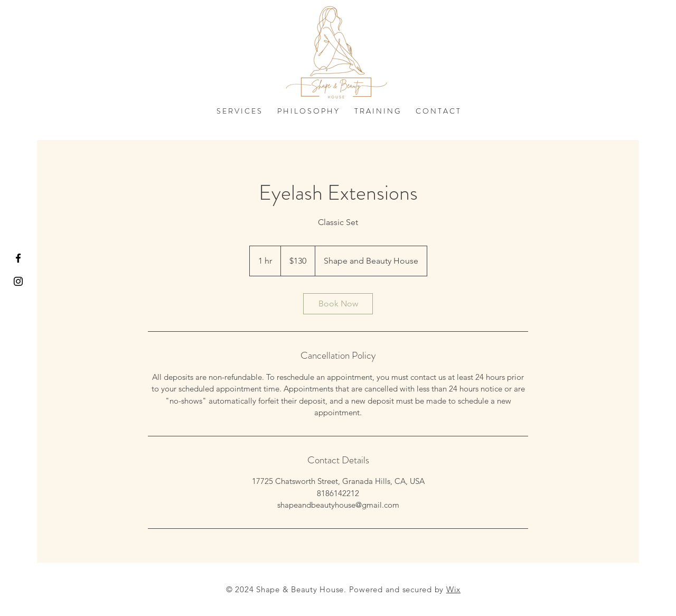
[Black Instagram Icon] (18, 281)
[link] (338, 304)
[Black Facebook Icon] (18, 258)
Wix (453, 589)
